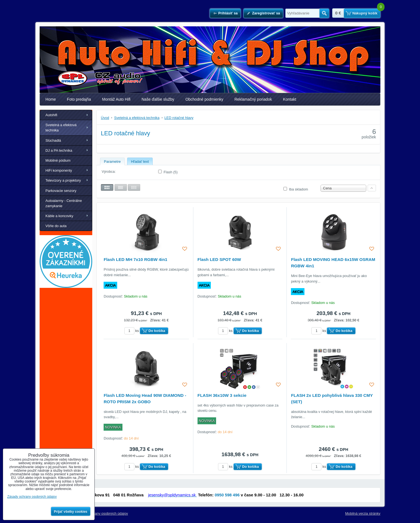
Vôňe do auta (56, 226)
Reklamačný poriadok (253, 99)
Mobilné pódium (58, 160)
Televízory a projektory (63, 180)
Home (51, 99)
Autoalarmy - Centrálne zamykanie (64, 203)
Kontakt (290, 99)
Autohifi (51, 115)
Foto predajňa (79, 99)
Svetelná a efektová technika (61, 128)
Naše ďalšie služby (158, 99)
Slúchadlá (53, 140)
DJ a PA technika (59, 150)
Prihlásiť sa (228, 13)
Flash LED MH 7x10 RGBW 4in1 (135, 259)
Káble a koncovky (59, 216)
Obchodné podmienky (204, 99)
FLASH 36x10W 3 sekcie (222, 395)
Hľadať (324, 13)
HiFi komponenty (59, 170)
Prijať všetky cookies (71, 512)
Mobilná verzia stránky (363, 513)
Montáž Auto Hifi (116, 99)
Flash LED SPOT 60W (219, 259)
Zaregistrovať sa (266, 13)
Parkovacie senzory (61, 191)
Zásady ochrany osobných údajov (102, 513)
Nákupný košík (365, 13)
